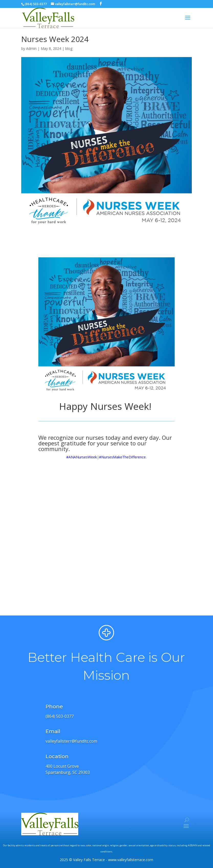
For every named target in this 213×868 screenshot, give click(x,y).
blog (69, 48)
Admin (31, 48)
